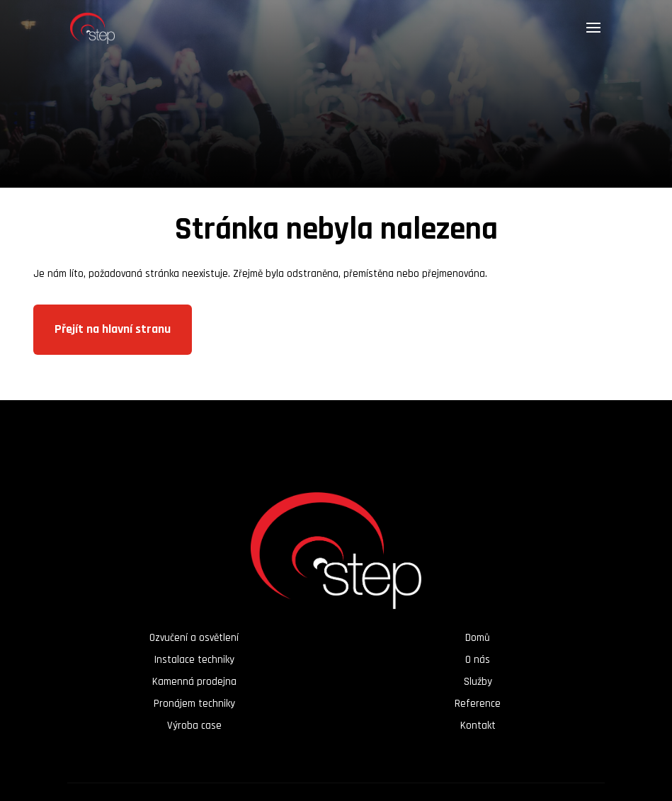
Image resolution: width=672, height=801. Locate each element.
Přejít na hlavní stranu (113, 329)
